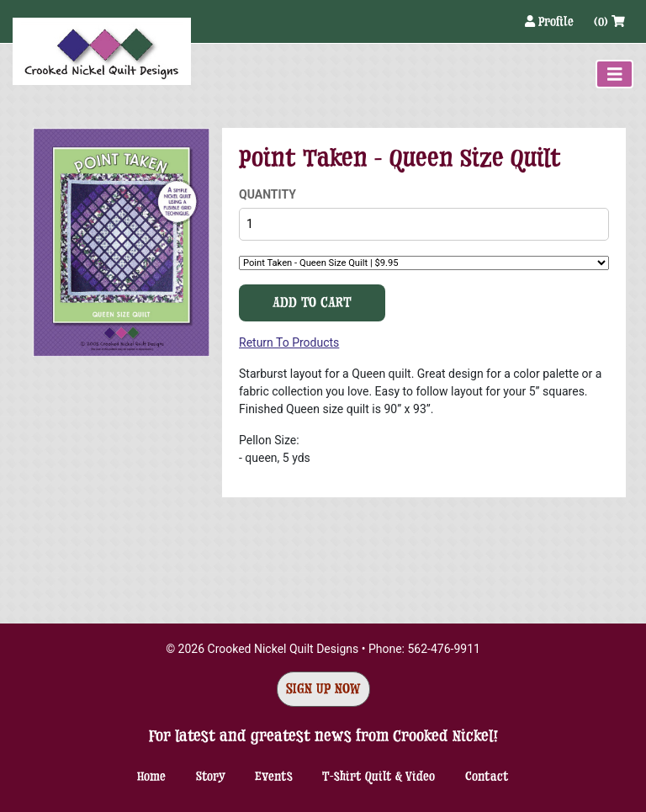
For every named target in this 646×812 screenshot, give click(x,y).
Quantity (267, 194)
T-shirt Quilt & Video (379, 776)
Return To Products (289, 342)
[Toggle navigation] (615, 74)
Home (151, 776)
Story (211, 776)
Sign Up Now (323, 689)
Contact (487, 776)
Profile (551, 21)
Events (274, 776)
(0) (609, 21)
